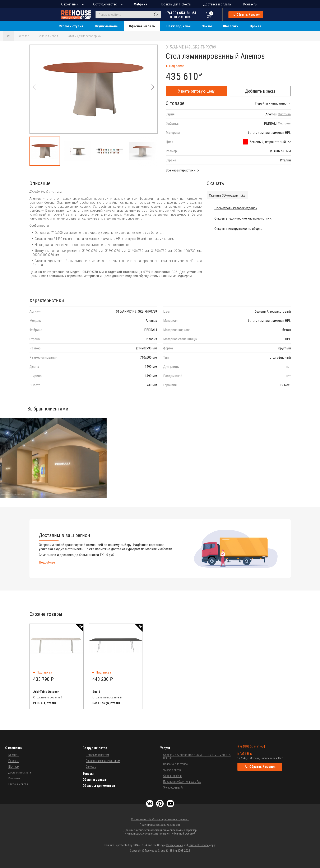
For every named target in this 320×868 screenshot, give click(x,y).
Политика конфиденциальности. (160, 825)
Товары (88, 774)
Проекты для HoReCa (175, 4)
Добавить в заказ (260, 91)
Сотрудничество (105, 4)
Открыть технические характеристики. (243, 218)
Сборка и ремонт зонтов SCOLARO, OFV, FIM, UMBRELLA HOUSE (197, 757)
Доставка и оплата (217, 4)
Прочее (256, 26)
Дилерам (91, 767)
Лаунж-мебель (106, 26)
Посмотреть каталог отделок (236, 208)
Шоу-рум (14, 767)
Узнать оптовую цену (196, 91)
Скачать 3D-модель (223, 195)
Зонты (207, 26)
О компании (70, 4)
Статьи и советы (18, 784)
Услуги (165, 748)
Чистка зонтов (172, 770)
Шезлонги (231, 26)
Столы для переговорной (85, 36)
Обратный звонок (246, 15)
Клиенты (13, 755)
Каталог (24, 36)
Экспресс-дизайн (173, 787)
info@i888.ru (245, 754)
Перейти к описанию (271, 103)
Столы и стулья (71, 26)
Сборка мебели (172, 776)
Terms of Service (199, 845)
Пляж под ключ (178, 26)
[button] (153, 87)
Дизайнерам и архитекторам (103, 761)
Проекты (13, 761)
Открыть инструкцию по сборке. (239, 229)
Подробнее (47, 562)
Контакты (250, 4)
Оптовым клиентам (97, 755)
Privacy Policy (175, 845)
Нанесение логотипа (175, 764)
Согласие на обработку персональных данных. (160, 819)
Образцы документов (99, 786)
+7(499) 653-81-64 (181, 15)
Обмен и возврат (95, 780)
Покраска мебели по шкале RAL (182, 782)
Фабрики (141, 4)
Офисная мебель (142, 26)
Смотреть (284, 114)
